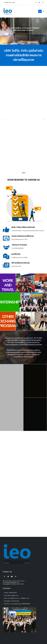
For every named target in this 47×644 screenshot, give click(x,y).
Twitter (8, 577)
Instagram (16, 577)
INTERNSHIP (10, 302)
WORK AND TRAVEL (8, 285)
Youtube (12, 577)
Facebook (4, 577)
